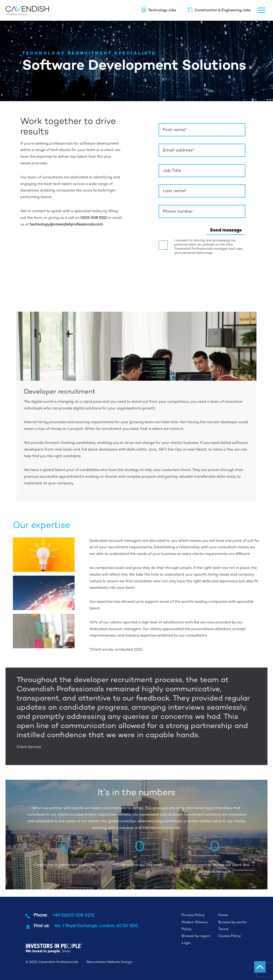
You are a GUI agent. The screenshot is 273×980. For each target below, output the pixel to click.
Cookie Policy (229, 936)
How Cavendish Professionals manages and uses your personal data (208, 249)
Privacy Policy (193, 915)
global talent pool (59, 470)
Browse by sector (233, 922)
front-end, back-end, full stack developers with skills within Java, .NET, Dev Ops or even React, (126, 449)
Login (186, 943)
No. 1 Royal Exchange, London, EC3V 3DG (96, 925)
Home (223, 915)
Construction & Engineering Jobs (219, 10)
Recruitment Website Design (109, 962)
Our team (28, 177)
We (27, 443)
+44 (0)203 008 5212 (74, 915)
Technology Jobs (158, 10)
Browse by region (196, 936)
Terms (223, 929)
